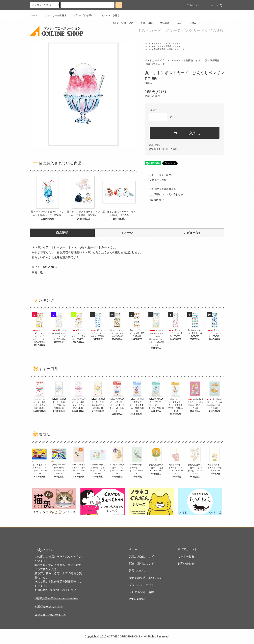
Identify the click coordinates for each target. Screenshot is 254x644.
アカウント (191, 5)
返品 (177, 23)
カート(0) (214, 5)
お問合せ (191, 23)
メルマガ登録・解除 (120, 23)
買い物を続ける (156, 200)
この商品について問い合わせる (164, 194)
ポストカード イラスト (164, 43)
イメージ (127, 233)
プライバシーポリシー (143, 585)
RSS (132, 599)
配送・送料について (141, 564)
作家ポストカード (176, 49)
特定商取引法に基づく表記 (163, 149)
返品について (156, 145)
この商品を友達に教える (160, 189)
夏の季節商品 (160, 49)
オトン (180, 43)
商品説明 (62, 233)
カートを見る (186, 556)
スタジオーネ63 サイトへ (50, 615)
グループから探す (81, 15)
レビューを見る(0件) (158, 175)
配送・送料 (144, 23)
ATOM (141, 599)
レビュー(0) (192, 233)
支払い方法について (141, 556)
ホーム (34, 15)
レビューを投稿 (156, 180)
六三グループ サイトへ (49, 607)
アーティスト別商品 (163, 46)
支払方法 (162, 23)
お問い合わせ (186, 564)
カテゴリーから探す (54, 15)
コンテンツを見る (108, 15)
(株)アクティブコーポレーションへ (56, 598)
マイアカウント (187, 549)
